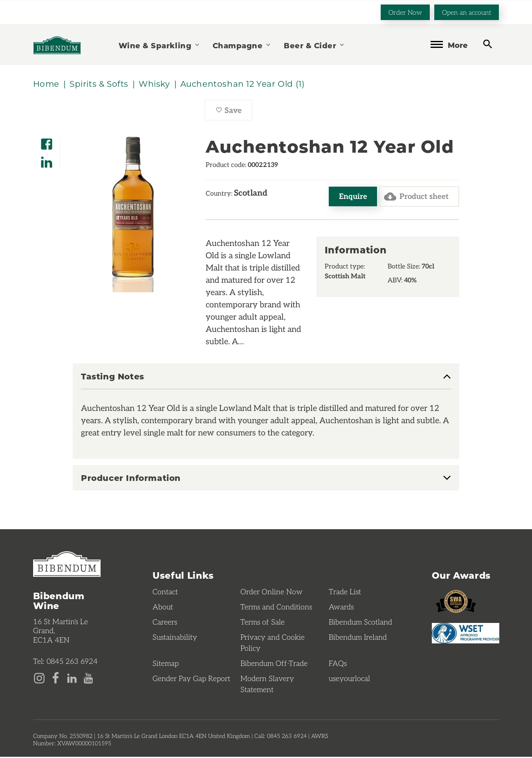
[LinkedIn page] (72, 678)
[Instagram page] (39, 678)
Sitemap (166, 664)
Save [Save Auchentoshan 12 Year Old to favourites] (234, 113)
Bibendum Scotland (360, 623)
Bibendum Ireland (358, 638)
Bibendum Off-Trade (274, 664)
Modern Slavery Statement (267, 685)
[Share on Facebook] (47, 142)
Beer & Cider (314, 45)
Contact (165, 593)
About (163, 608)
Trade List (345, 593)
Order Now (405, 12)
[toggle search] (488, 44)
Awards (341, 608)
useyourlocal (349, 679)
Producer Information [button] (131, 479)
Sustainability (175, 638)
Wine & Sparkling (159, 45)
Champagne (242, 45)
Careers (165, 623)
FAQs (338, 664)
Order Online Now (272, 593)
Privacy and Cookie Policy (273, 644)
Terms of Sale (263, 623)
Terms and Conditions (276, 608)
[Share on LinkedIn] (47, 160)
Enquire (350, 197)
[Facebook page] (56, 678)
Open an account (467, 12)
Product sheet (415, 197)
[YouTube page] (88, 678)
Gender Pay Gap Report (191, 679)
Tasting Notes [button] (113, 378)
